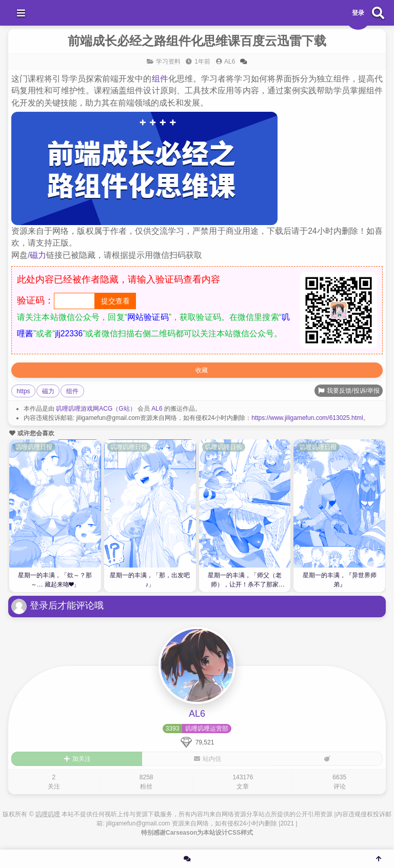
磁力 (38, 255)
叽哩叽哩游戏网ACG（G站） (96, 409)
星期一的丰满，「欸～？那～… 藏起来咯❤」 (55, 580)
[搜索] (378, 13)
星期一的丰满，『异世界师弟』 (340, 580)
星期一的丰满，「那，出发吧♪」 (150, 580)
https (24, 391)
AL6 (157, 409)
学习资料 (168, 62)
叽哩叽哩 (48, 814)
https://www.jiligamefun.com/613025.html (307, 418)
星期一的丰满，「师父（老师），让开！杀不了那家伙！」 (245, 581)
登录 (358, 13)
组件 (160, 79)
